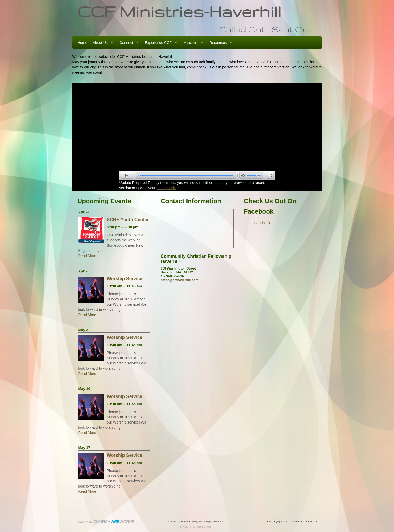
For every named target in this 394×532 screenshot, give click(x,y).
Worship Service (125, 279)
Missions (190, 43)
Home (82, 43)
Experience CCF (158, 43)
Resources (218, 43)
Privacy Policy (188, 527)
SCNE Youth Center (128, 220)
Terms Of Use (204, 527)
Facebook (262, 223)
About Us (100, 43)
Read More (87, 256)
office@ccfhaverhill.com (180, 280)
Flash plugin (166, 188)
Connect (126, 43)
